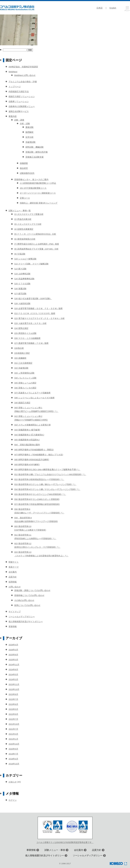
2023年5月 (13, 709)
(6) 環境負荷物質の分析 (25, 239)
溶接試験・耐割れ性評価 (37, 152)
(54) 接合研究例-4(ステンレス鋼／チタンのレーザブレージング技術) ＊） (47, 489)
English (113, 8)
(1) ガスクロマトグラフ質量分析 (29, 214)
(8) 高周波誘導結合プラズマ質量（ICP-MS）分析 (36, 249)
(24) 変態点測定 (21, 328)
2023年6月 (13, 704)
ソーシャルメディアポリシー (22, 617)
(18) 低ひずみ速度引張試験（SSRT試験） (33, 299)
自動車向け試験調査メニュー (22, 106)
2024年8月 (13, 670)
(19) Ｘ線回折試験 (22, 303)
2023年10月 (14, 689)
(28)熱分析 (19, 348)
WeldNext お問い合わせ (25, 75)
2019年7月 (13, 754)
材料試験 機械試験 (35, 147)
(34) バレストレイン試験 (25, 378)
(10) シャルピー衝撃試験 (25, 259)
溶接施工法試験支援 (35, 157)
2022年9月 (13, 714)
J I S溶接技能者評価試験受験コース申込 (38, 183)
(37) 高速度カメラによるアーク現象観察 (32, 393)
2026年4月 (13, 645)
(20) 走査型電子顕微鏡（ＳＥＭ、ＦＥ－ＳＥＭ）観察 (38, 308)
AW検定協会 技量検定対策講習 (23, 67)
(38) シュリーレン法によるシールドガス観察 (34, 398)
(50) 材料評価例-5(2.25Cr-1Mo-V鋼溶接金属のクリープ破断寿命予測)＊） (47, 469)
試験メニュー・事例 (55, 850)
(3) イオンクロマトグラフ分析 (28, 224)
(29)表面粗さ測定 (22, 353)
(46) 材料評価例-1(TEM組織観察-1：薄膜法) (34, 450)
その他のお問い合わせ (24, 600)
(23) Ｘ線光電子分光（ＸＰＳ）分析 (30, 323)
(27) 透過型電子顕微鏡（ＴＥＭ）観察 (31, 343)
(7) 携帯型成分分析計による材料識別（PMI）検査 (37, 244)
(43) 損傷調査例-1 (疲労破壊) (27, 430)
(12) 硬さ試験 (20, 269)
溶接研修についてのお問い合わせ (29, 595)
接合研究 (24, 168)
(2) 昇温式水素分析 (23, 219)
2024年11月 (14, 665)
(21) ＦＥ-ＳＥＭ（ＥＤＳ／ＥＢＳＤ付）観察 (35, 313)
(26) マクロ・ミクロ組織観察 (27, 338)
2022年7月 (13, 719)
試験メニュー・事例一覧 (20, 211)
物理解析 (29, 132)
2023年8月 (13, 694)
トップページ (15, 87)
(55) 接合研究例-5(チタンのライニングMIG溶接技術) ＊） (40, 494)
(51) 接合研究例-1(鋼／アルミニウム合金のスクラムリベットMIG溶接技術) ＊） (50, 474)
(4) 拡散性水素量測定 (24, 229)
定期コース (25, 198)
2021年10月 (14, 724)
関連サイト (14, 562)
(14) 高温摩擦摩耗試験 (24, 279)
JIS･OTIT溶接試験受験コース (33, 188)
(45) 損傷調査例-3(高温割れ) (27, 440)
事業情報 (31, 850)
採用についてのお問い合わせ (27, 605)
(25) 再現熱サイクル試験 (25, 333)
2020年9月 (13, 749)
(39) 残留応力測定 (22, 403)
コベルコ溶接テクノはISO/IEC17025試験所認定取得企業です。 (65, 842)
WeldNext (13, 72)
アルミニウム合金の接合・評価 (23, 82)
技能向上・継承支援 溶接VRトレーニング (39, 203)
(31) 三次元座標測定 (23, 363)
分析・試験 (25, 124)
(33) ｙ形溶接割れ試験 (24, 373)
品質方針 (13, 577)
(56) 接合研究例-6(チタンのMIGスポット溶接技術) (37, 499)
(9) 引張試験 (20, 254)
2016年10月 (14, 764)
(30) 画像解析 (20, 358)
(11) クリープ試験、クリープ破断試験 (31, 264)
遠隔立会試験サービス (19, 111)
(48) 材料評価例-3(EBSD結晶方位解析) (32, 460)
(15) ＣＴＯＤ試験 (22, 284)
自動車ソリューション (19, 101)
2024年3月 (13, 679)
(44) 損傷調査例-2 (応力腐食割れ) (29, 435)
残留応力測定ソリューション (22, 96)
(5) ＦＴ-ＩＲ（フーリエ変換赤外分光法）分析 (35, 234)
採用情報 (13, 582)
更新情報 (13, 626)
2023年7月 (13, 699)
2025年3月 (13, 660)
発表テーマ (14, 567)
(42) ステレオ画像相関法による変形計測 (32, 425)
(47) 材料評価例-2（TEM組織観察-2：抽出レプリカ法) (39, 455)
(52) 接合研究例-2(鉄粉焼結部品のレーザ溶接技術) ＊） (39, 479)
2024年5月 (13, 674)
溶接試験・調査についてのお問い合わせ (32, 590)
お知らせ (13, 782)
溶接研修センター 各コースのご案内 (31, 179)
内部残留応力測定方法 (19, 92)
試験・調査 (19, 120)
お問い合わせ (15, 587)
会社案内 (13, 572)
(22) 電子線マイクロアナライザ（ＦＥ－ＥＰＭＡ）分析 (39, 318)
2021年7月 (13, 729)
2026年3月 (13, 650)
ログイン (13, 800)
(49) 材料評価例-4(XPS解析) (27, 465)
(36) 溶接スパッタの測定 (25, 388)
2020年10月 (14, 744)
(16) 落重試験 (20, 289)
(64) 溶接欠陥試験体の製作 (27, 445)
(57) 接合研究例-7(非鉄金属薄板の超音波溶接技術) (37, 504)
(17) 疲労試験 (20, 294)
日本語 (100, 8)
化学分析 (29, 137)
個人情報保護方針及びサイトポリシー (26, 622)
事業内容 (13, 116)
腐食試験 (29, 127)
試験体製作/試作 (27, 173)
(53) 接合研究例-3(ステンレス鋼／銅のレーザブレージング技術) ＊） (45, 484)
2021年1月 (13, 739)
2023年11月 (14, 684)
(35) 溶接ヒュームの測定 (25, 383)
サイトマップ (15, 612)
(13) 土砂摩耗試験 (22, 274)
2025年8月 (13, 655)
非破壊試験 (30, 142)
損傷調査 (24, 163)
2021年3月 (13, 734)
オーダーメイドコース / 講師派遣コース (38, 193)
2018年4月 (13, 759)
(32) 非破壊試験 (21, 368)
